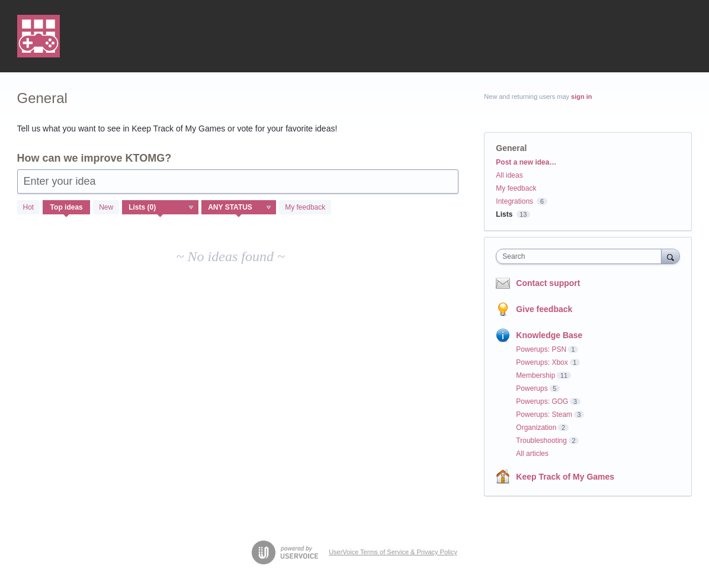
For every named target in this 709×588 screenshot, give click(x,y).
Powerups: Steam (544, 415)
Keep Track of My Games (565, 477)
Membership (535, 375)
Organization (536, 428)
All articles (532, 454)
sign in (581, 97)
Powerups (532, 388)
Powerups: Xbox (542, 362)
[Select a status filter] (239, 208)
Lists (504, 214)
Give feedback (544, 309)
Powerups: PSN (541, 349)
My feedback (305, 207)
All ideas (509, 175)
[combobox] (581, 256)
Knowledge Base (549, 335)
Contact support (548, 283)
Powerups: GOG (542, 401)
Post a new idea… (526, 162)
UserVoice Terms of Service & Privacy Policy (393, 552)
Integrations (514, 201)
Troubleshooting (541, 441)
